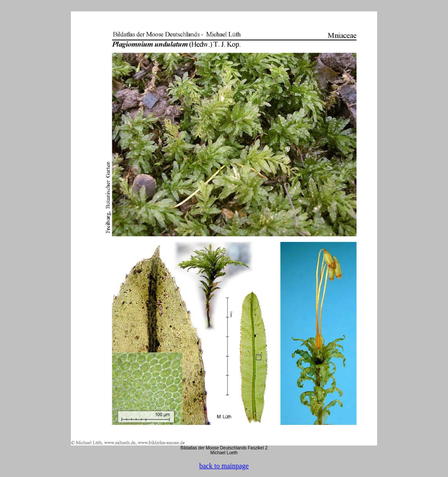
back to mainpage (224, 466)
